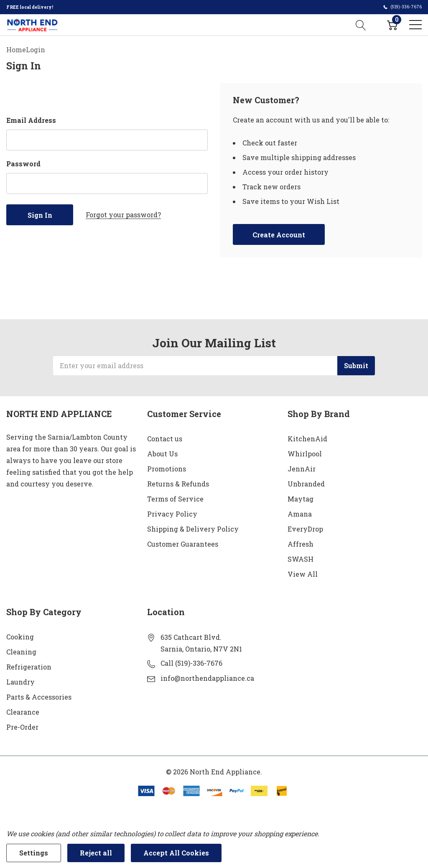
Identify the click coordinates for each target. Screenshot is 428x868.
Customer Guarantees (183, 544)
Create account (279, 235)
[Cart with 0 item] (392, 25)
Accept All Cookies (176, 853)
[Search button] (361, 25)
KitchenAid (307, 439)
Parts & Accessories (39, 697)
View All (303, 574)
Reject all (96, 853)
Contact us (165, 439)
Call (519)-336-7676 (191, 663)
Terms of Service (175, 499)
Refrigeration (29, 667)
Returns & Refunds (178, 484)
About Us (162, 454)
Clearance (23, 712)
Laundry (20, 682)
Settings (34, 853)
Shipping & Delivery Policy (193, 529)
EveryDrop (305, 529)
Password (23, 164)
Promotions (167, 469)
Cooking (20, 637)
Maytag (301, 499)
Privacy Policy (172, 514)
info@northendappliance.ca (207, 678)
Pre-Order (22, 727)
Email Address (31, 120)
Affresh (301, 544)
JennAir (302, 469)
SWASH (301, 559)
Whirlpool (305, 454)
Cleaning (21, 652)
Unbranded (306, 484)
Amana (300, 514)
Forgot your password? (123, 215)
